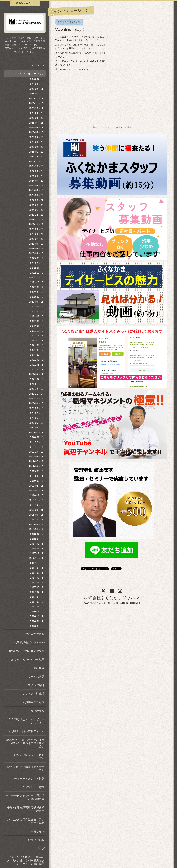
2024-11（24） (37, 161)
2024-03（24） (37, 200)
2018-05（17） (37, 529)
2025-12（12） (37, 98)
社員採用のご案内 (33, 702)
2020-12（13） (37, 389)
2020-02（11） (37, 432)
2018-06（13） (37, 524)
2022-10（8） (38, 282)
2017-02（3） (38, 602)
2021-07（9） (38, 355)
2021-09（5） (38, 345)
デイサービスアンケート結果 (27, 787)
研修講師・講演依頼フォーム (27, 731)
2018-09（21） (37, 510)
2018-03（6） (38, 539)
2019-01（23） (37, 491)
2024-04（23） (37, 195)
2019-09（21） (37, 457)
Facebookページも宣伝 (123, 127)
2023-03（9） (38, 258)
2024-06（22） (37, 186)
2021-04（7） (38, 370)
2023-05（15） (37, 249)
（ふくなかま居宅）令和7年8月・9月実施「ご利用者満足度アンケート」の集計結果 (26, 860)
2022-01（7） (38, 326)
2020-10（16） (37, 399)
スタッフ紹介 (36, 685)
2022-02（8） (38, 321)
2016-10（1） (38, 616)
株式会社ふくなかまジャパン (112, 598)
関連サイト (38, 831)
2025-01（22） (37, 152)
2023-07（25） (37, 239)
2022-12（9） (38, 273)
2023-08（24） (37, 234)
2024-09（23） (37, 171)
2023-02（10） (37, 263)
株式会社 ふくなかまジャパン (103, 127)
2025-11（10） (37, 103)
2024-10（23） (37, 166)
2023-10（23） (37, 224)
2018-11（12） (37, 500)
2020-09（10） (37, 403)
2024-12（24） (37, 157)
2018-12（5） (38, 495)
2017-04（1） (38, 592)
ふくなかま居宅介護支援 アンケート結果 (25, 821)
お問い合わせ (36, 840)
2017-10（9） (38, 563)
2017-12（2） (38, 553)
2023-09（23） (37, 229)
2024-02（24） (37, 205)
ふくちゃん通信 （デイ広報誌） (28, 757)
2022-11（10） (37, 278)
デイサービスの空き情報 (29, 779)
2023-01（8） (38, 268)
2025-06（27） (37, 128)
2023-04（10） (37, 253)
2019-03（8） (38, 481)
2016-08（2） (38, 626)
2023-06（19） (37, 244)
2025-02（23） (37, 147)
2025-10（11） (37, 108)
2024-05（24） (37, 190)
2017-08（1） (38, 573)
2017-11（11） (37, 558)
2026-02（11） (37, 89)
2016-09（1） (38, 621)
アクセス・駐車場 (33, 694)
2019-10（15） (37, 452)
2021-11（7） (38, 336)
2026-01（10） (37, 94)
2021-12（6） (38, 331)
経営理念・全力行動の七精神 (27, 651)
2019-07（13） (37, 461)
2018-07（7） (38, 520)
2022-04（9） (38, 312)
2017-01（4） (38, 607)
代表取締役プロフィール (29, 642)
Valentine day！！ (72, 29)
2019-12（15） (37, 442)
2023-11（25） (37, 220)
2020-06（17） (37, 418)
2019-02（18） (37, 486)
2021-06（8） (38, 360)
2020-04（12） (37, 428)
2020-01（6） (38, 437)
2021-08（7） (38, 350)
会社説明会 (38, 711)
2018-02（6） (38, 544)
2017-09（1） (38, 568)
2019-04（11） (37, 476)
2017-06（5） (38, 583)
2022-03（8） (38, 316)
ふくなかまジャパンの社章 (28, 659)
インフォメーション (32, 74)
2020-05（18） (37, 423)
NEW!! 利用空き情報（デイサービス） (25, 768)
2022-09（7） (38, 287)
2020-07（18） (37, 413)
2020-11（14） (37, 394)
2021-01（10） (37, 384)
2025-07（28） (37, 123)
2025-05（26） (37, 132)
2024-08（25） (37, 176)
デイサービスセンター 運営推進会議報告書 (25, 797)
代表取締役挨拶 (35, 634)
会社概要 (39, 668)
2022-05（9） (38, 307)
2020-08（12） (37, 408)
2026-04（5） (38, 79)
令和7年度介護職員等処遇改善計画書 (26, 809)
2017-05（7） (38, 587)
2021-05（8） (38, 365)
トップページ (36, 65)
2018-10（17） (37, 505)
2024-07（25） (37, 181)
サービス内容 (36, 677)
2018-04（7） (38, 534)
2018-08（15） (37, 515)
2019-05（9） (38, 471)
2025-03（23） (37, 142)
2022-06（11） (37, 302)
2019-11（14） (37, 447)
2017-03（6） (38, 597)
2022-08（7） (38, 292)
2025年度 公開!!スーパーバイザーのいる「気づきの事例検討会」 (25, 743)
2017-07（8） (38, 578)
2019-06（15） (37, 466)
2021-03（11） (37, 374)
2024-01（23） (37, 210)
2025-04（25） (37, 137)
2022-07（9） (38, 297)
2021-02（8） (38, 379)
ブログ (40, 848)
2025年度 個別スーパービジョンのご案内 (26, 721)
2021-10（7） (38, 340)
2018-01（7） (38, 549)
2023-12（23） (37, 215)
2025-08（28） (37, 118)
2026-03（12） (37, 84)
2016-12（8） (38, 611)
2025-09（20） (37, 113)
